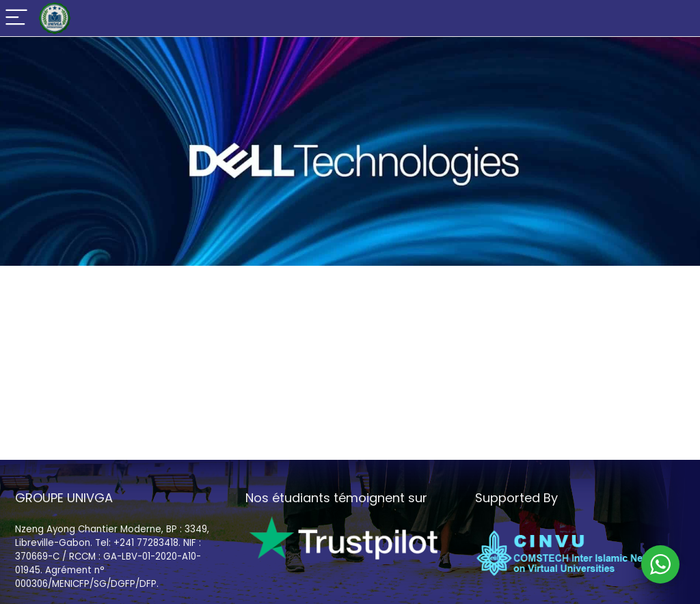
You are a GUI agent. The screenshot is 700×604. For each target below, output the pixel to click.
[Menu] (16, 18)
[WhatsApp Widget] (660, 564)
